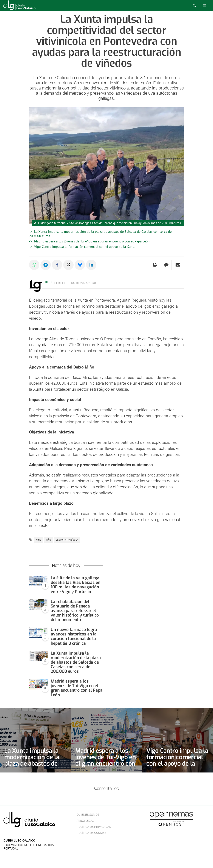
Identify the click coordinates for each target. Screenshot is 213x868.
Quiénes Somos (88, 815)
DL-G (48, 282)
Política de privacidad (94, 827)
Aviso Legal (85, 821)
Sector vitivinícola (67, 540)
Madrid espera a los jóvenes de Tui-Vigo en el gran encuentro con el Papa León (92, 241)
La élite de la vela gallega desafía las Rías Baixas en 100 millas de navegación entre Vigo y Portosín (76, 585)
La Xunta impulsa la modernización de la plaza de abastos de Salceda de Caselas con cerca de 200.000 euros (76, 662)
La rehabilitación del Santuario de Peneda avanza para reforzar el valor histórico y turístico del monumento (75, 611)
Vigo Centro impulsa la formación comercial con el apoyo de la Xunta (85, 247)
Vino (39, 540)
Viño (49, 540)
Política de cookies (91, 833)
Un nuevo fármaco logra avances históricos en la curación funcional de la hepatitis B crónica (74, 636)
